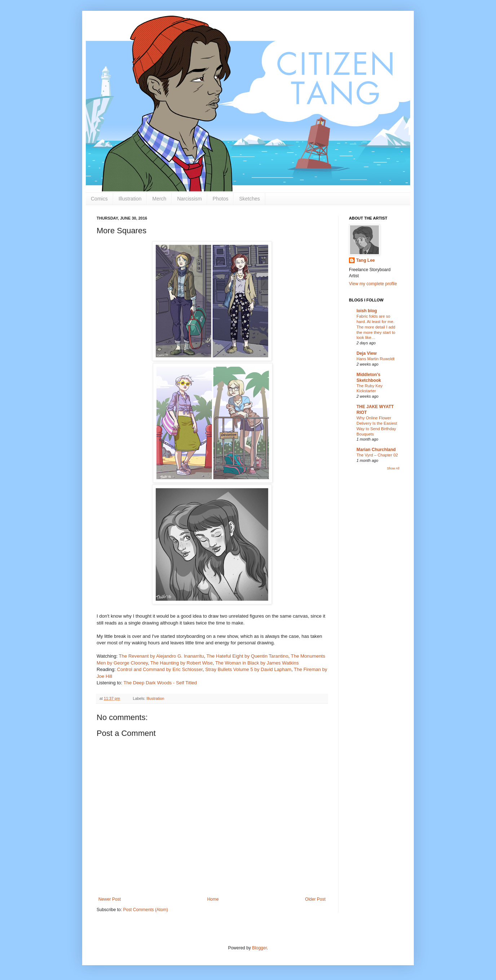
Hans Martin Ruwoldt (376, 359)
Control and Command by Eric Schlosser (160, 669)
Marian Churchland (376, 450)
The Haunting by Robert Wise (181, 663)
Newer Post (110, 899)
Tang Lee (366, 260)
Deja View (367, 353)
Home (213, 899)
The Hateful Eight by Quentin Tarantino (247, 656)
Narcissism (189, 199)
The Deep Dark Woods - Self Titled (160, 683)
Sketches (249, 199)
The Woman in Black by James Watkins (257, 663)
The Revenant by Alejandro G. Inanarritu (161, 656)
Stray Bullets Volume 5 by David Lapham (248, 669)
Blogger (259, 948)
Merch (159, 199)
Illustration (130, 199)
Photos (221, 199)
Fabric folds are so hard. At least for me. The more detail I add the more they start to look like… (376, 327)
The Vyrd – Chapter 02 (377, 455)
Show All (393, 468)
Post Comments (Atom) (145, 910)
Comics (99, 199)
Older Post (315, 899)
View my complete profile (373, 284)
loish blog (367, 311)
